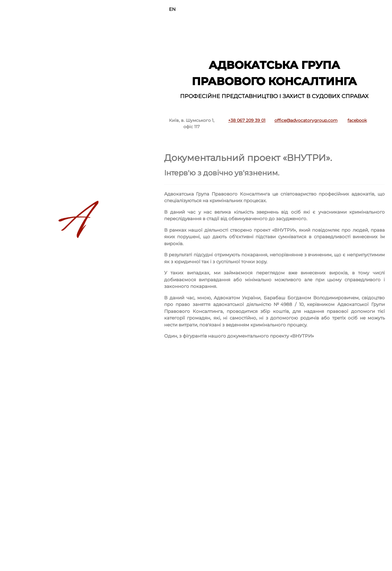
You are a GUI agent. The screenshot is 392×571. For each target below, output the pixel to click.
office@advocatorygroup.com (306, 120)
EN (172, 9)
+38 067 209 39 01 (247, 120)
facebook (357, 120)
